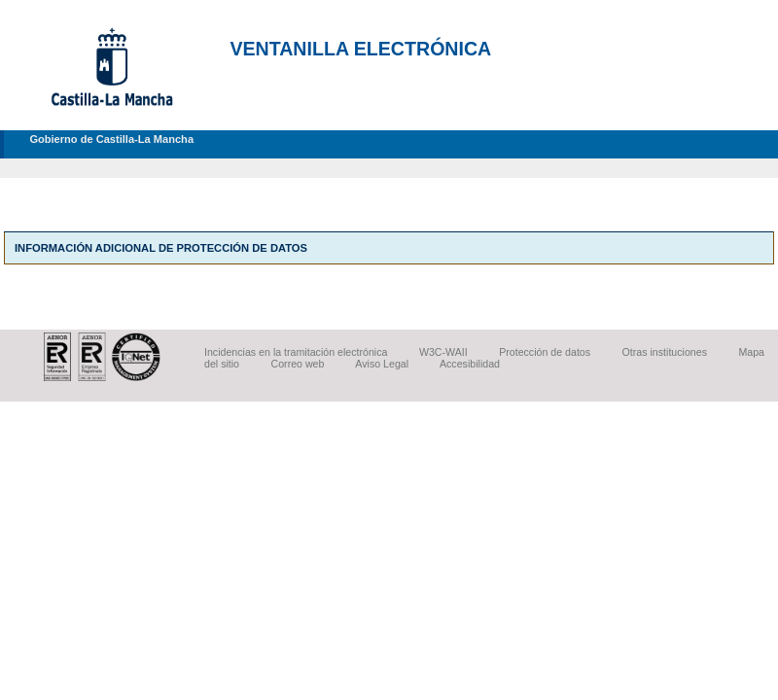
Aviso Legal (382, 364)
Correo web (298, 364)
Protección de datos (545, 352)
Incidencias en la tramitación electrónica (296, 352)
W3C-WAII (443, 352)
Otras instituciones (665, 352)
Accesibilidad (470, 364)
